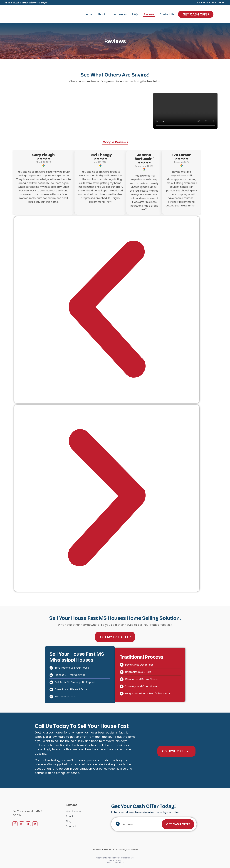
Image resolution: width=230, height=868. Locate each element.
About (101, 14)
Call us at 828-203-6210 (211, 3)
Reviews (149, 14)
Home (88, 14)
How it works (119, 14)
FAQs (135, 14)
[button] (107, 310)
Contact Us (167, 14)
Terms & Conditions (115, 862)
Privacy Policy (115, 860)
